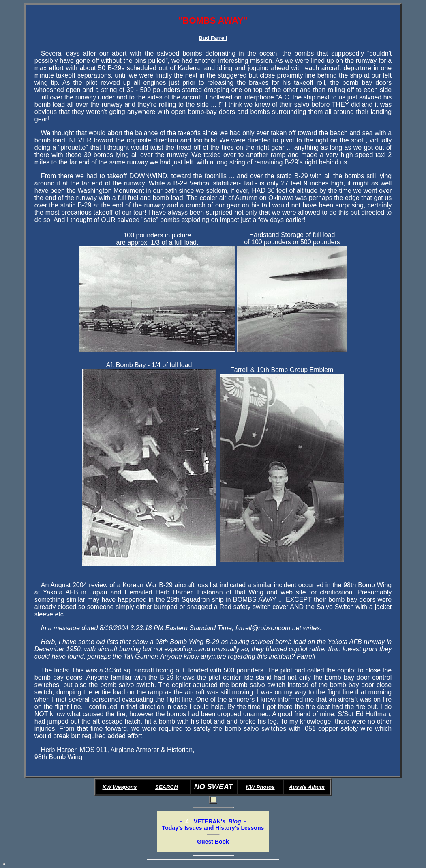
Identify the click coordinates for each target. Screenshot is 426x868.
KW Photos (260, 787)
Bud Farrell (213, 38)
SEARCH (167, 787)
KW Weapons (119, 787)
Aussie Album (307, 787)
